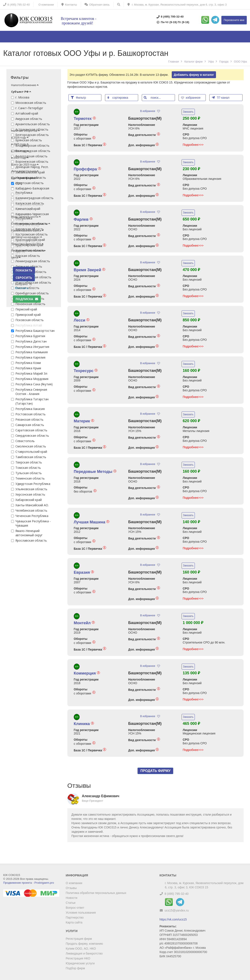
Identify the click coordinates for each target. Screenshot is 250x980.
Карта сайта (74, 922)
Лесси (82, 320)
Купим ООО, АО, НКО (81, 949)
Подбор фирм (75, 968)
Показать (22, 288)
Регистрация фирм (79, 939)
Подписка (27, 299)
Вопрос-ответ (75, 908)
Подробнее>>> (193, 145)
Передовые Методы (95, 472)
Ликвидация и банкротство (84, 953)
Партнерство (75, 917)
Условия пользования (81, 913)
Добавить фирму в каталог (194, 75)
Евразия (84, 572)
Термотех (85, 119)
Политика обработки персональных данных (96, 893)
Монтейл (84, 623)
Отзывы (71, 888)
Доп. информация (144, 145)
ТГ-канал (221, 98)
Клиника (84, 724)
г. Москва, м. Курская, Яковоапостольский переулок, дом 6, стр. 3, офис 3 (177, 5)
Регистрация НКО (78, 958)
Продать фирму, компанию (84, 944)
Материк (84, 421)
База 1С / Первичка (90, 145)
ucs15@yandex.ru (177, 910)
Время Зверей (89, 270)
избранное (191, 98)
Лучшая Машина (92, 522)
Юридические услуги (80, 963)
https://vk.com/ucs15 (173, 919)
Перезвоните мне (234, 20)
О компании (74, 883)
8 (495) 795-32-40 (177, 894)
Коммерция (87, 673)
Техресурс (86, 371)
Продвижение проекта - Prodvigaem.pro (29, 883)
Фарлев (83, 219)
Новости (71, 898)
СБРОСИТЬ (24, 278)
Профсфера (87, 169)
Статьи (70, 903)
